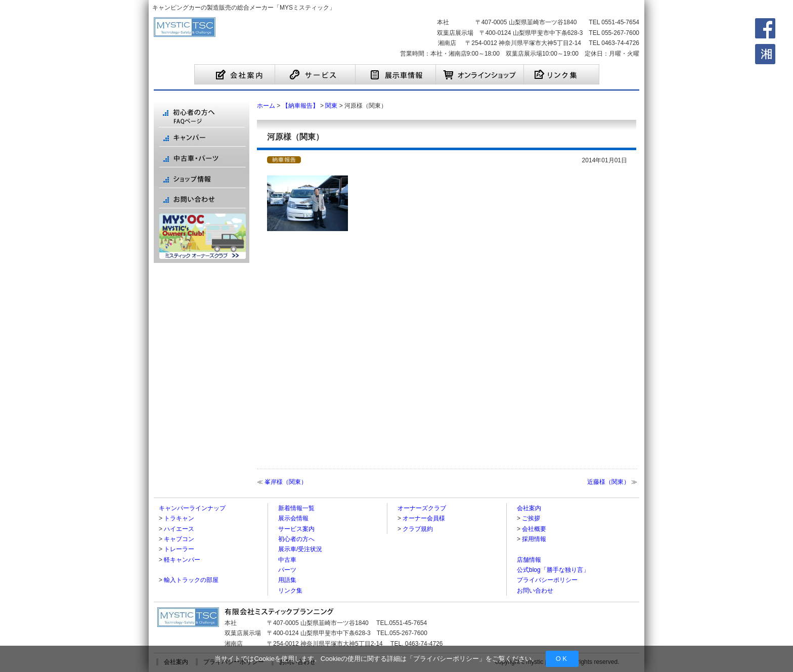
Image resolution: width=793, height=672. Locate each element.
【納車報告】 (300, 106)
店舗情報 (529, 560)
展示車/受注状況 (300, 549)
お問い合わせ (535, 591)
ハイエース (179, 529)
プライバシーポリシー (446, 659)
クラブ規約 (418, 529)
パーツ (287, 570)
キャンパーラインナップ (192, 508)
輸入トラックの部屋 (191, 580)
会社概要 (534, 529)
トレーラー (179, 549)
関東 (331, 106)
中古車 (287, 560)
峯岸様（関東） (286, 482)
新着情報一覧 (296, 508)
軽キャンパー (182, 560)
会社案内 (529, 508)
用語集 (287, 580)
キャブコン (179, 539)
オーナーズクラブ (422, 508)
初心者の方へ (296, 539)
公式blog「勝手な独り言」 (553, 570)
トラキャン (179, 518)
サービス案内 (296, 529)
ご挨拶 (531, 518)
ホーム (266, 106)
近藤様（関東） (608, 482)
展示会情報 (293, 518)
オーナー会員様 (424, 518)
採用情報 (534, 539)
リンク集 (290, 591)
